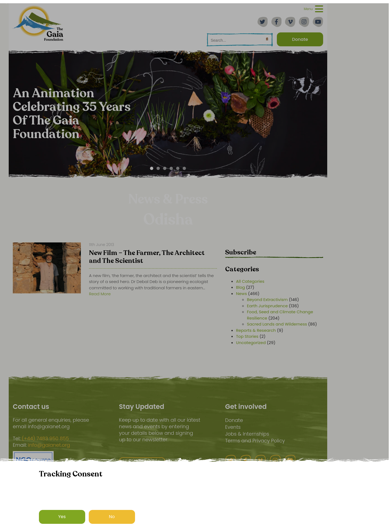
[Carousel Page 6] (184, 168)
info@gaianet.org (49, 445)
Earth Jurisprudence (267, 306)
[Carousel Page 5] (178, 168)
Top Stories (247, 336)
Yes (62, 517)
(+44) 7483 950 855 (45, 439)
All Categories (250, 281)
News (241, 294)
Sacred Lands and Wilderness (277, 324)
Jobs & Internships (247, 434)
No (112, 517)
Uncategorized (251, 343)
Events (233, 427)
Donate (234, 420)
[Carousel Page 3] (165, 168)
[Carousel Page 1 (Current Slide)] (152, 168)
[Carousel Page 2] (158, 168)
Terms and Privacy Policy (255, 441)
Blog (241, 287)
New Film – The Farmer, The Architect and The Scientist (147, 257)
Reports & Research (256, 330)
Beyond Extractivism (267, 300)
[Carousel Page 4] (171, 168)
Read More (100, 294)
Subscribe (241, 252)
